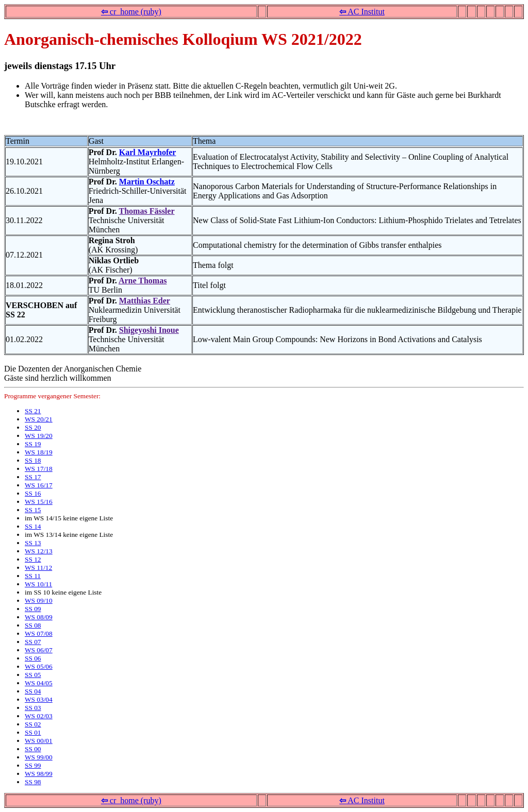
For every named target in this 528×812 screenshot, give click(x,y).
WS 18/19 (39, 452)
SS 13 (33, 543)
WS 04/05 (39, 683)
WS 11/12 (38, 568)
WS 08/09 (39, 617)
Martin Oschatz (147, 182)
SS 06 (33, 658)
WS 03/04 (39, 699)
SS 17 (33, 477)
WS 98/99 (39, 774)
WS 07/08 (39, 633)
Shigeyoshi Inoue (149, 330)
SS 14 (33, 526)
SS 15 (33, 510)
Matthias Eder (145, 301)
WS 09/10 (39, 600)
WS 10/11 (38, 584)
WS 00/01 (39, 741)
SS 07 (33, 642)
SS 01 (33, 732)
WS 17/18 (39, 469)
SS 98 (33, 782)
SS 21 (33, 411)
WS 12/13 (39, 551)
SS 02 (33, 724)
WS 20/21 (39, 419)
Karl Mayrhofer (148, 152)
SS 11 (33, 576)
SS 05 (33, 675)
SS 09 (33, 609)
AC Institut (362, 12)
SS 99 (33, 765)
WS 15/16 (39, 502)
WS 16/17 (39, 485)
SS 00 (33, 749)
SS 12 (33, 559)
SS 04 (33, 691)
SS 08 (33, 625)
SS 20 (33, 427)
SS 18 (33, 460)
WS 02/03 (39, 716)
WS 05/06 (39, 666)
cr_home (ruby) (131, 12)
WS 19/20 (39, 436)
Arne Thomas (143, 281)
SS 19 (33, 444)
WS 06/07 (39, 650)
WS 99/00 (39, 757)
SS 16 (33, 493)
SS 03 (33, 708)
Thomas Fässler (147, 211)
